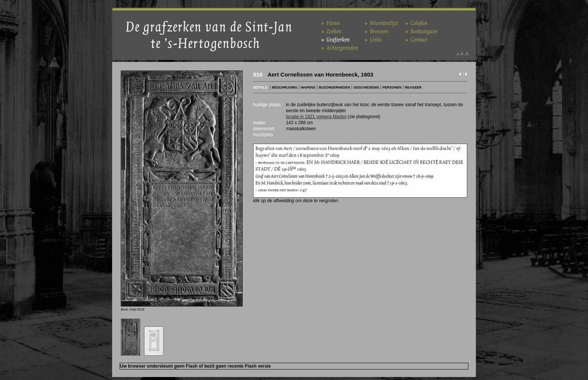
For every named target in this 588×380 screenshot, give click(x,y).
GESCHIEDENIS (366, 87)
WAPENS (308, 87)
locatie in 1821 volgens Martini (316, 117)
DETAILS (260, 87)
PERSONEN (392, 87)
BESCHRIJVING (285, 87)
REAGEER (413, 87)
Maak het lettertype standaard (462, 54)
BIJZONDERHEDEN (334, 87)
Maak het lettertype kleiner (458, 54)
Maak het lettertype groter (467, 54)
